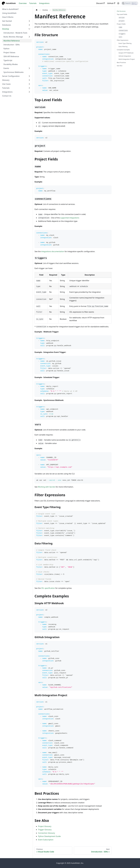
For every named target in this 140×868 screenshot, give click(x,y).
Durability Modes (11, 64)
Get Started (7, 21)
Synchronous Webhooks (14, 72)
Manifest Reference (12, 41)
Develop (6, 29)
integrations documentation (53, 251)
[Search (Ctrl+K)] (130, 3)
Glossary (6, 80)
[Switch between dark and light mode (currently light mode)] (118, 3)
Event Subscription (46, 840)
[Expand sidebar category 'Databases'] (29, 25)
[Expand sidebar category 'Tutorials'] (29, 88)
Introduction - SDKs (12, 45)
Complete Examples (123, 50)
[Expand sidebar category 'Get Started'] (29, 21)
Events (6, 68)
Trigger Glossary (45, 830)
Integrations (44, 3)
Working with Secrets (47, 487)
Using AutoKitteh (9, 13)
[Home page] (37, 10)
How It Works (8, 17)
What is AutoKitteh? (10, 9)
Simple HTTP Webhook (126, 53)
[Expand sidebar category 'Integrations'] (29, 92)
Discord (100, 3)
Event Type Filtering (125, 43)
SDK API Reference (11, 56)
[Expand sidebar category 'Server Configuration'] (29, 76)
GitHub (111, 3)
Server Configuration (11, 76)
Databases (7, 25)
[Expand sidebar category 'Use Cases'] (29, 84)
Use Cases (6, 84)
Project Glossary (45, 826)
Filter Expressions (123, 40)
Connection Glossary (46, 833)
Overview (23, 3)
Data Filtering (123, 46)
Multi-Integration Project (127, 59)
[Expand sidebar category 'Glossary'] (29, 80)
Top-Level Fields (122, 14)
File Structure (121, 11)
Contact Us (7, 96)
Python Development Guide (49, 836)
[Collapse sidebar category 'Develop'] (29, 29)
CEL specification (48, 588)
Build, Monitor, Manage (13, 37)
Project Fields (121, 24)
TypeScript (8, 60)
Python (6, 49)
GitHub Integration (125, 56)
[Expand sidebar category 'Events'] (29, 68)
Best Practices (121, 62)
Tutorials (33, 3)
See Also (120, 66)
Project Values (9, 52)
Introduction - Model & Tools (15, 33)
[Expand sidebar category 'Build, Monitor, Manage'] (29, 37)
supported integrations (70, 218)
